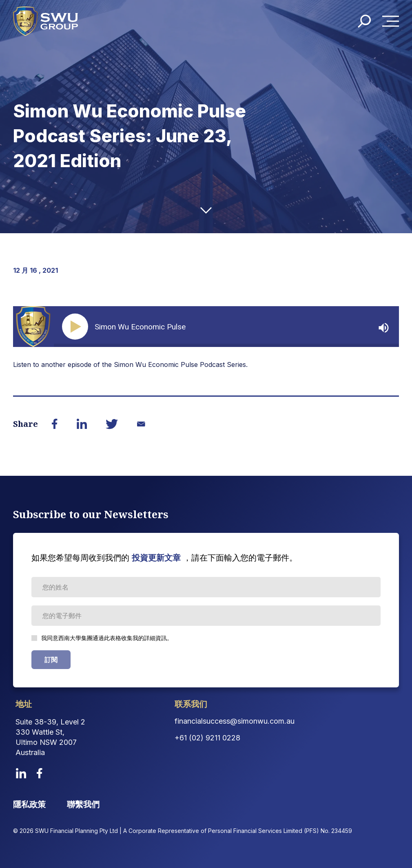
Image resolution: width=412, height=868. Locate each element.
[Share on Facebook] (55, 424)
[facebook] (40, 773)
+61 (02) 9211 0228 (207, 738)
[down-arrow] (206, 210)
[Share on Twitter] (112, 424)
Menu (393, 22)
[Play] (77, 327)
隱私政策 (29, 804)
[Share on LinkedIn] (82, 424)
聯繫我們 (83, 804)
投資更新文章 (156, 558)
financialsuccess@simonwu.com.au (235, 721)
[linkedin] (21, 773)
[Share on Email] (141, 424)
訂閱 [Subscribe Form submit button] (51, 660)
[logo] (47, 22)
